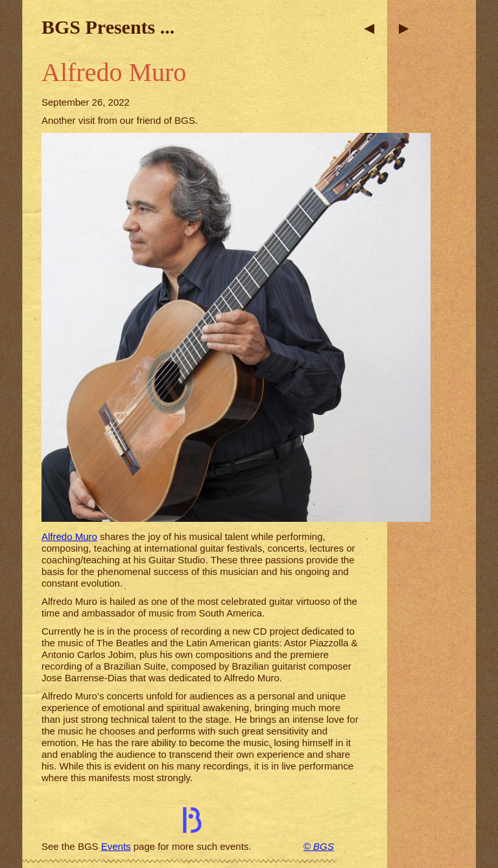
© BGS (319, 846)
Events (116, 846)
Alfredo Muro (69, 536)
